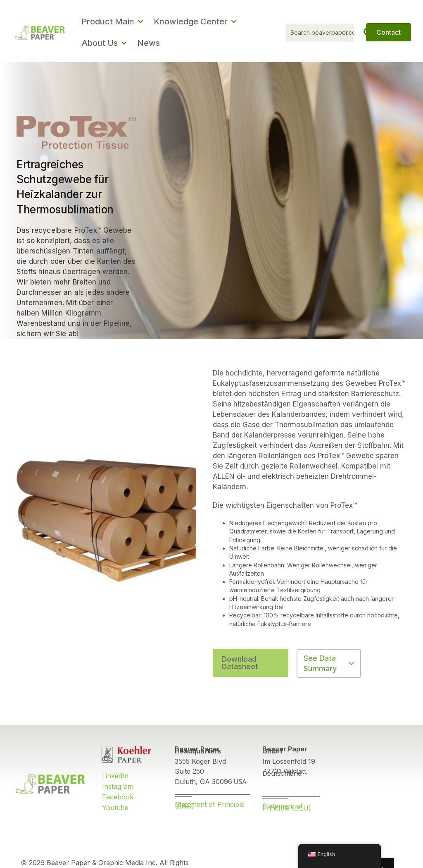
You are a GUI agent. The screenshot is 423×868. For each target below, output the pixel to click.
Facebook (118, 797)
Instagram (118, 787)
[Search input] (331, 33)
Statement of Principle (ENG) (210, 805)
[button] (124, 43)
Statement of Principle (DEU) (287, 807)
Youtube (115, 808)
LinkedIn (115, 776)
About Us (100, 43)
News (149, 43)
